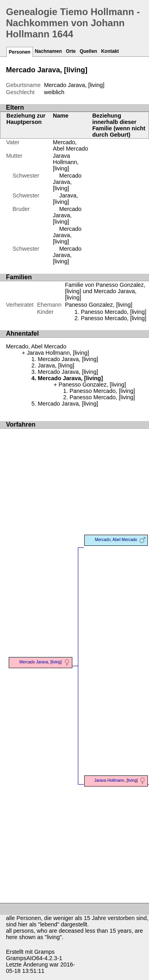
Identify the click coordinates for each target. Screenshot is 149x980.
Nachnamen (48, 51)
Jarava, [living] (65, 199)
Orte (71, 51)
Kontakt (110, 51)
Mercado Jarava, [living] (67, 182)
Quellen (88, 51)
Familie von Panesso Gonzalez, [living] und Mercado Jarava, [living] (105, 291)
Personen (20, 52)
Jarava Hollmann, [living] (66, 162)
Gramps (44, 952)
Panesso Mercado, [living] (113, 312)
